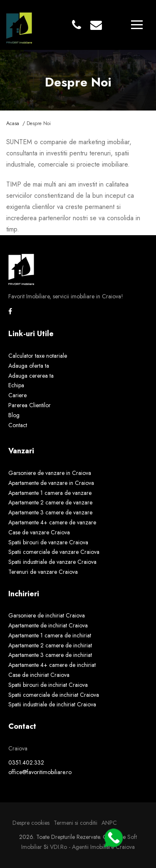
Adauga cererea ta (31, 376)
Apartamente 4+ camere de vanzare (52, 522)
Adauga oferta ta (29, 366)
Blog (14, 415)
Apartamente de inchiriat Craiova (48, 625)
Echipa (16, 385)
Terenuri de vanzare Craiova (43, 572)
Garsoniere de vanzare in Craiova (50, 473)
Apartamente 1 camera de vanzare (50, 493)
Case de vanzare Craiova (39, 532)
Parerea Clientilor (30, 405)
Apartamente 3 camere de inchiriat (50, 655)
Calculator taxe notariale (38, 356)
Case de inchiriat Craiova (39, 675)
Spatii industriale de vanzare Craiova (52, 562)
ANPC (109, 823)
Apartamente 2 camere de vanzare (50, 502)
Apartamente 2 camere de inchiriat (50, 645)
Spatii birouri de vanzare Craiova (48, 542)
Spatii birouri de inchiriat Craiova (48, 685)
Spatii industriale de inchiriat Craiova (52, 704)
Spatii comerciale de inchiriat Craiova (54, 695)
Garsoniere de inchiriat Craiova (47, 615)
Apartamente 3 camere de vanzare (50, 512)
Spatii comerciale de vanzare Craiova (54, 552)
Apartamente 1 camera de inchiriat (50, 635)
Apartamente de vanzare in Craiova (51, 483)
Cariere (17, 395)
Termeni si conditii (76, 823)
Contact (18, 425)
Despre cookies (31, 823)
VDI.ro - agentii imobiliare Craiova (92, 847)
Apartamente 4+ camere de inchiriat (52, 665)
